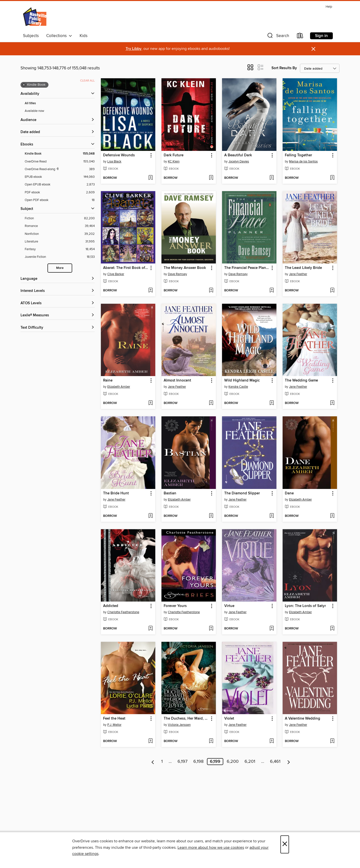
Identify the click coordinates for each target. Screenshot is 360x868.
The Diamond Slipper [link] (242, 493)
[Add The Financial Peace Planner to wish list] (272, 291)
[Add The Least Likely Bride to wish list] (332, 291)
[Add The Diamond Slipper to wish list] (272, 516)
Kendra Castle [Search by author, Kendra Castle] (238, 387)
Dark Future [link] (174, 155)
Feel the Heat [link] (114, 719)
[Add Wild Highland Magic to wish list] (272, 403)
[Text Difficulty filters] (58, 328)
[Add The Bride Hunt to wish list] (150, 516)
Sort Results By (284, 68)
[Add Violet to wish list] (272, 741)
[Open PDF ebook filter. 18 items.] (60, 200)
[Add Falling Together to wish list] (332, 178)
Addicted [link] (111, 606)
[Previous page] (153, 762)
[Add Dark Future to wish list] (211, 178)
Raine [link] (108, 381)
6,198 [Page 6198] (198, 762)
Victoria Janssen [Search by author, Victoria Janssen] (179, 725)
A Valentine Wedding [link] (303, 719)
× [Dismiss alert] (313, 49)
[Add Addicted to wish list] (150, 629)
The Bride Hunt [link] (116, 493)
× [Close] (285, 844)
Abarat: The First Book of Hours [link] (126, 268)
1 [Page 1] (162, 762)
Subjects (31, 36)
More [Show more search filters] (60, 268)
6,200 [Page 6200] (233, 762)
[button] (278, 37)
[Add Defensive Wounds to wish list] (150, 178)
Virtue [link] (229, 606)
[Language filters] (58, 279)
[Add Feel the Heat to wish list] (150, 741)
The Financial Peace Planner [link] (247, 268)
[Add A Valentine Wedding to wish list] (332, 741)
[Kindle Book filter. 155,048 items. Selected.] (60, 154)
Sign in (321, 36)
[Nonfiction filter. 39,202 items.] (60, 234)
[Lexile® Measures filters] (58, 315)
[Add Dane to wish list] (332, 516)
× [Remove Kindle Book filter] (24, 85)
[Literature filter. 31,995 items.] (60, 242)
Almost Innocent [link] (177, 381)
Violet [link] (229, 719)
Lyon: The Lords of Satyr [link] (305, 606)
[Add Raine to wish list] (150, 403)
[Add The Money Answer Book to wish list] (211, 291)
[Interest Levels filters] (58, 291)
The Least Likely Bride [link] (303, 268)
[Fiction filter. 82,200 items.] (60, 218)
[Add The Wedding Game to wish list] (332, 403)
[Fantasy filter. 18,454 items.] (60, 249)
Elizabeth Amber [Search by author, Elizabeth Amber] (119, 387)
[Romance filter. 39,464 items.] (60, 226)
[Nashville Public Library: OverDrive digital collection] (35, 17)
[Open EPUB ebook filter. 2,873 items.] (60, 185)
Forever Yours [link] (175, 606)
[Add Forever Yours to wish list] (211, 629)
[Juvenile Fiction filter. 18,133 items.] (60, 257)
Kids (84, 36)
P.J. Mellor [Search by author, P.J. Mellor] (114, 725)
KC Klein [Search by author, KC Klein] (174, 161)
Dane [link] (289, 493)
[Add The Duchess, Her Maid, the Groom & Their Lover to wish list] (211, 741)
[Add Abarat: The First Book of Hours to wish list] (150, 291)
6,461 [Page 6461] (275, 762)
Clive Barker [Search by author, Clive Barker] (116, 274)
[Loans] (300, 37)
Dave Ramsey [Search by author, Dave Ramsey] (177, 274)
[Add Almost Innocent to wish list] (211, 403)
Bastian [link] (170, 493)
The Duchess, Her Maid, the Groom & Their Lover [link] (186, 719)
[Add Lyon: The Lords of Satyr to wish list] (332, 629)
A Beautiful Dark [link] (238, 155)
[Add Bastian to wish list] (211, 516)
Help (329, 7)
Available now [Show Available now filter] (34, 111)
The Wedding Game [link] (301, 381)
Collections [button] (59, 36)
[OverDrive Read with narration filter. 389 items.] (60, 169)
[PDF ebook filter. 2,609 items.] (60, 192)
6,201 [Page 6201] (250, 762)
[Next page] (289, 762)
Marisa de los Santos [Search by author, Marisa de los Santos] (303, 161)
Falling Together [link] (298, 155)
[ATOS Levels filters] (58, 303)
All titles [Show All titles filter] (30, 103)
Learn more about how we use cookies (211, 848)
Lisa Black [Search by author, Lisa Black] (114, 161)
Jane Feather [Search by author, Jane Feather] (298, 274)
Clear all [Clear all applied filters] (87, 81)
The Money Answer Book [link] (185, 268)
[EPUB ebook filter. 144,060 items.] (60, 177)
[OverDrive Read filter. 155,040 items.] (60, 162)
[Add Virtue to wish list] (272, 629)
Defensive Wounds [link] (119, 155)
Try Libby (134, 49)
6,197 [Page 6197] (182, 762)
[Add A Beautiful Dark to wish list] (272, 178)
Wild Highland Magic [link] (242, 381)
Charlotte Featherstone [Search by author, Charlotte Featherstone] (123, 612)
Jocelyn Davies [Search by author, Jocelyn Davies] (239, 161)
